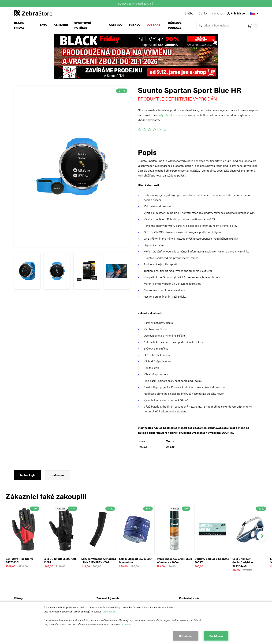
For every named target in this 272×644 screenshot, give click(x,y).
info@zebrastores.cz (168, 115)
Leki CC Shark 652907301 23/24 (60, 561)
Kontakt (217, 13)
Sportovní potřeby (83, 25)
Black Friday (19, 25)
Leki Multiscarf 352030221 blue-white (136, 561)
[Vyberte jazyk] (254, 13)
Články (203, 13)
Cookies (126, 624)
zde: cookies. (109, 611)
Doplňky (116, 25)
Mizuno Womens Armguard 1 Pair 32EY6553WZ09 (99, 561)
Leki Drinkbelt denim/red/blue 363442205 (243, 562)
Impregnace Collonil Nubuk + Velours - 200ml (174, 561)
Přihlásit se (236, 13)
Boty (43, 25)
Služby (189, 13)
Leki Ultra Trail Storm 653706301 (19, 561)
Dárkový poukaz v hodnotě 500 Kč (212, 561)
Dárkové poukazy (175, 25)
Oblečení (61, 25)
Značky (135, 25)
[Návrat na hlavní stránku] (33, 13)
